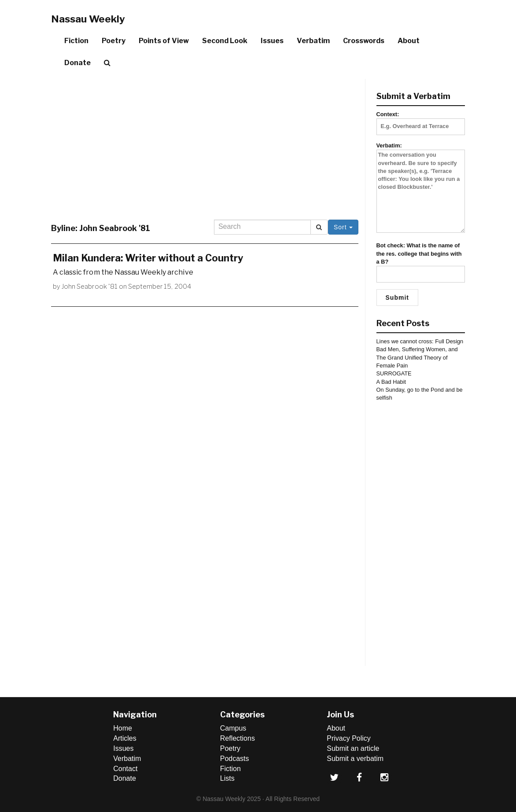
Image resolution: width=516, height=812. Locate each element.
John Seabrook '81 (90, 287)
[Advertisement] (205, 140)
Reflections (238, 738)
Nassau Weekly (88, 19)
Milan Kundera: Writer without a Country (148, 258)
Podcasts (235, 759)
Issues (272, 41)
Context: (421, 120)
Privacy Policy (349, 738)
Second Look (225, 41)
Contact (125, 769)
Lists (227, 778)
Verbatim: (421, 188)
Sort (343, 227)
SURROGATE (394, 373)
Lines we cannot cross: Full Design (420, 341)
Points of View (164, 41)
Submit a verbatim (355, 759)
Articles (125, 738)
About (409, 41)
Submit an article (353, 748)
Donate (77, 63)
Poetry (114, 41)
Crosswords (364, 41)
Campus (233, 728)
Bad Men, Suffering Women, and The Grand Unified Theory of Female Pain (417, 357)
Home (123, 728)
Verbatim (313, 41)
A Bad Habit (391, 382)
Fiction (76, 41)
